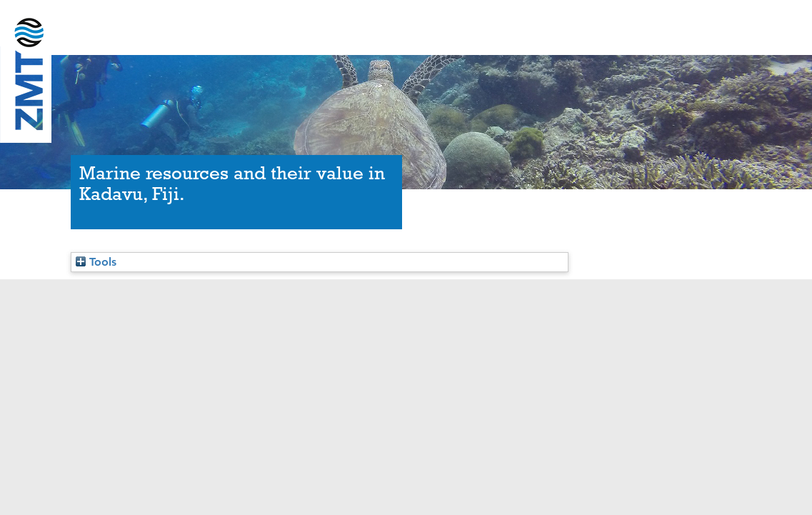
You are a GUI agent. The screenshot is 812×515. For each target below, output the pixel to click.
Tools (96, 262)
